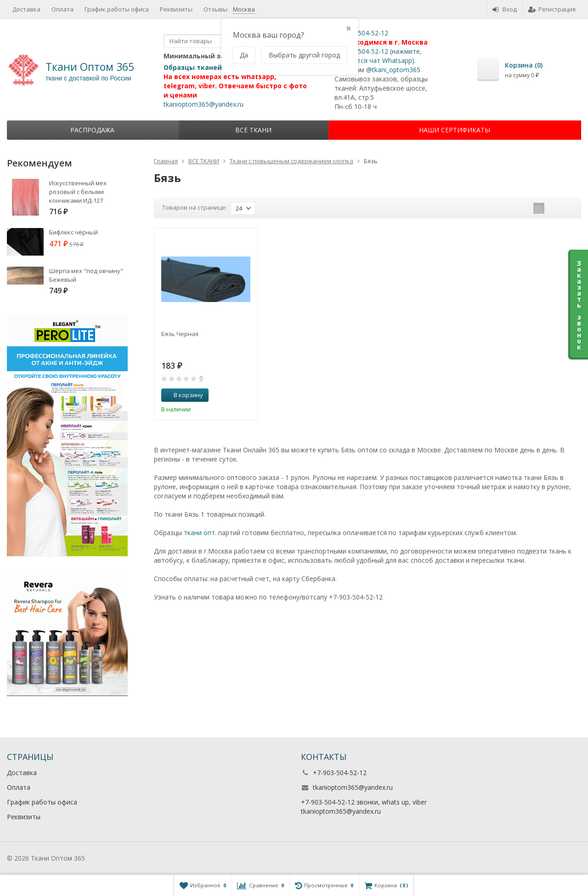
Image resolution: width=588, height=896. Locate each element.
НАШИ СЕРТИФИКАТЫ (455, 130)
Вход (505, 9)
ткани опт (199, 533)
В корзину (183, 395)
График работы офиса (117, 9)
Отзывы (215, 9)
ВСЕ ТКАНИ (253, 130)
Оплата (62, 9)
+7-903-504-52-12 (361, 33)
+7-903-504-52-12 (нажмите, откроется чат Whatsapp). (378, 56)
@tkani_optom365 (393, 70)
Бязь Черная (180, 334)
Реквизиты (176, 9)
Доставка (26, 9)
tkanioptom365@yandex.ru (204, 104)
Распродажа (92, 130)
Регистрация (552, 9)
